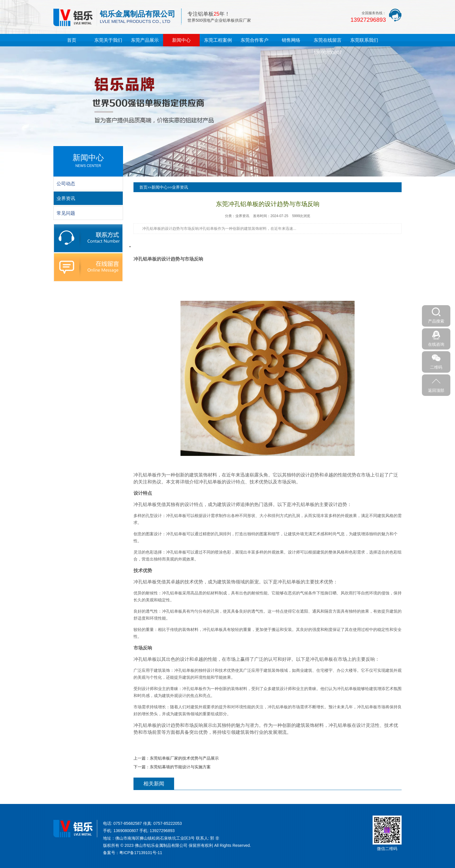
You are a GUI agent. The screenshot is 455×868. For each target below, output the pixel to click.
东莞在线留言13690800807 (328, 46)
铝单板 (150, 259)
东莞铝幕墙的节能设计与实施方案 (180, 767)
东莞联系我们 (364, 40)
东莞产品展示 (145, 40)
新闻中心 (181, 40)
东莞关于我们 (108, 40)
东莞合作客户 (254, 40)
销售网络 (291, 40)
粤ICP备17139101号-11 (141, 853)
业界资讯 (180, 187)
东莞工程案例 (218, 40)
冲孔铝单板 (145, 475)
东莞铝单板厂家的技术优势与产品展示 (184, 758)
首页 (72, 40)
